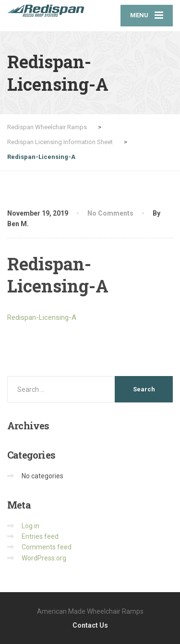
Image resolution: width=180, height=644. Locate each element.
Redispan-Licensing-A (42, 317)
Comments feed (47, 547)
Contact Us (90, 625)
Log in (30, 526)
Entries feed (40, 536)
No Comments (110, 213)
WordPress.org (44, 558)
